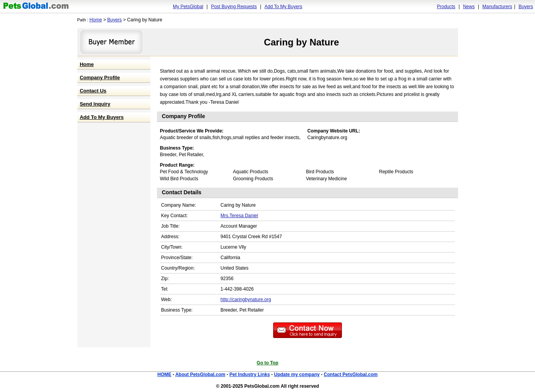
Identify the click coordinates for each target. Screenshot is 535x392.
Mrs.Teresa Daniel (240, 216)
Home (96, 20)
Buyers (526, 7)
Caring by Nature (301, 42)
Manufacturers (497, 7)
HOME (164, 375)
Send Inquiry (95, 104)
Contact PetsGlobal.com (351, 375)
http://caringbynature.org (246, 300)
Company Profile (100, 78)
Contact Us (93, 91)
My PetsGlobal (188, 7)
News (469, 7)
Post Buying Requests (234, 7)
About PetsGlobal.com (200, 375)
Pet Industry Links (250, 375)
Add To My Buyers (283, 7)
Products (446, 7)
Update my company (297, 375)
